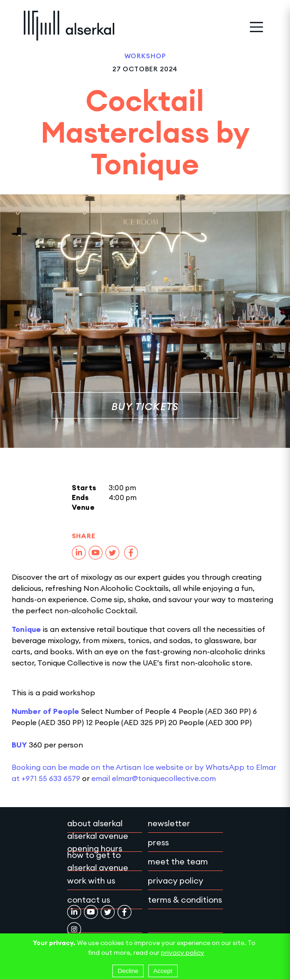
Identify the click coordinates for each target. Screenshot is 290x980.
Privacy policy (176, 881)
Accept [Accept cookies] (163, 971)
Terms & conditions (185, 900)
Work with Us (91, 881)
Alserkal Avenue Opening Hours (98, 842)
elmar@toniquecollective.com (164, 778)
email (102, 778)
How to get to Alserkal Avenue (98, 861)
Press (158, 842)
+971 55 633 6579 (51, 778)
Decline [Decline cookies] (128, 971)
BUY (19, 745)
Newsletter (169, 823)
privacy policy (183, 953)
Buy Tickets (145, 407)
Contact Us (89, 900)
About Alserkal (95, 823)
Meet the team (178, 861)
